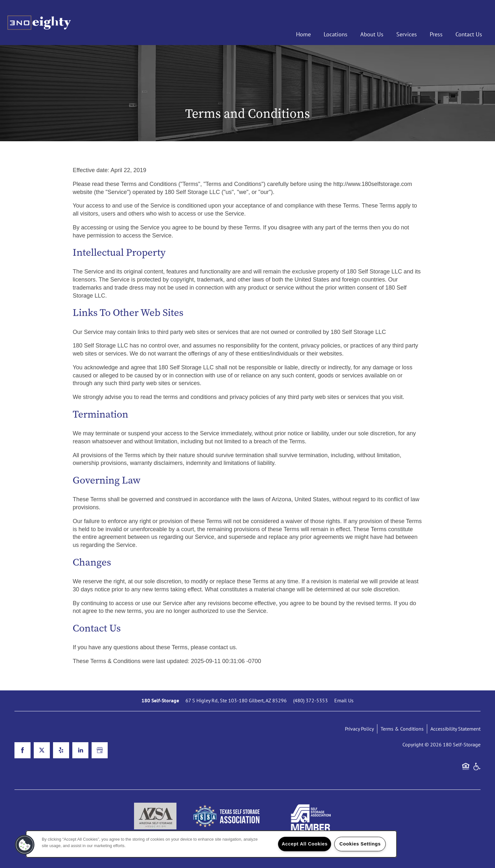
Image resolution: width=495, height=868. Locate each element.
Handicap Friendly (477, 770)
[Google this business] (100, 750)
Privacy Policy (359, 729)
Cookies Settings (360, 844)
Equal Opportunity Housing (466, 770)
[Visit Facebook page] (22, 750)
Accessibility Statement (455, 729)
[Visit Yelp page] (61, 750)
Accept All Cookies (305, 844)
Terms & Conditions (402, 729)
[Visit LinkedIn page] (80, 750)
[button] (25, 845)
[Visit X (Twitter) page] (42, 750)
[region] (211, 844)
